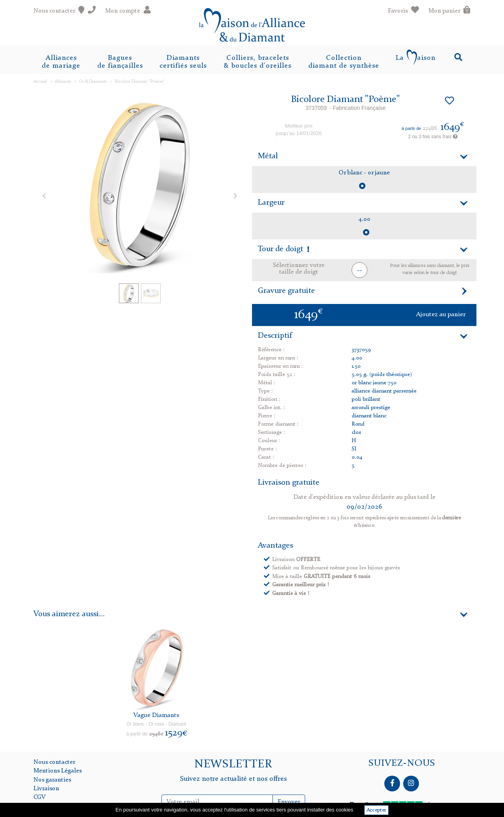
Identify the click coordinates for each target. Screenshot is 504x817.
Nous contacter (54, 762)
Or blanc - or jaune (364, 173)
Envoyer (289, 802)
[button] (44, 195)
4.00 (364, 219)
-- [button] (359, 270)
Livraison (46, 789)
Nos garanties (52, 780)
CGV (40, 797)
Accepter (376, 810)
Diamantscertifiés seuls (183, 62)
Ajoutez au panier (441, 315)
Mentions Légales (57, 771)
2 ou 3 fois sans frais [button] (433, 137)
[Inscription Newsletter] (217, 802)
